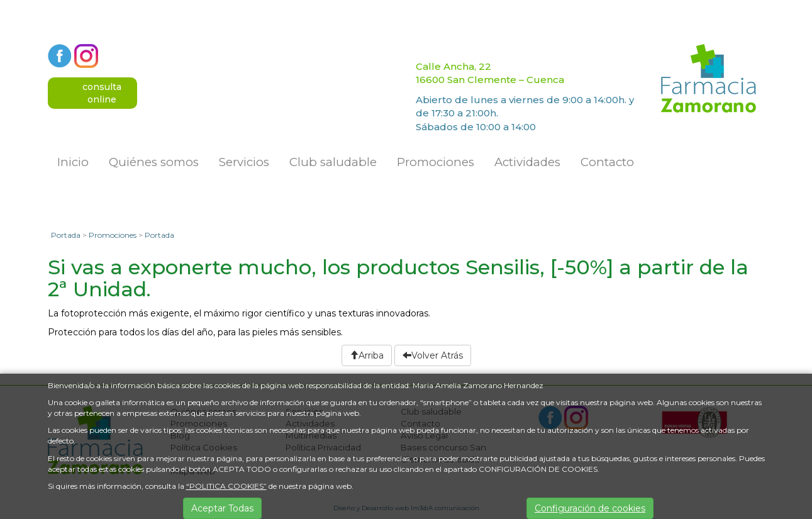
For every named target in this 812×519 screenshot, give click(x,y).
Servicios (244, 162)
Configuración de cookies (590, 508)
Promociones (436, 162)
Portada (66, 235)
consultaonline (102, 93)
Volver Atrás (433, 355)
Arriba (367, 355)
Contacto (607, 162)
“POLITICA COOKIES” (226, 486)
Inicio (73, 162)
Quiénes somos (154, 162)
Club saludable (333, 162)
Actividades (527, 162)
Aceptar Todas (222, 508)
